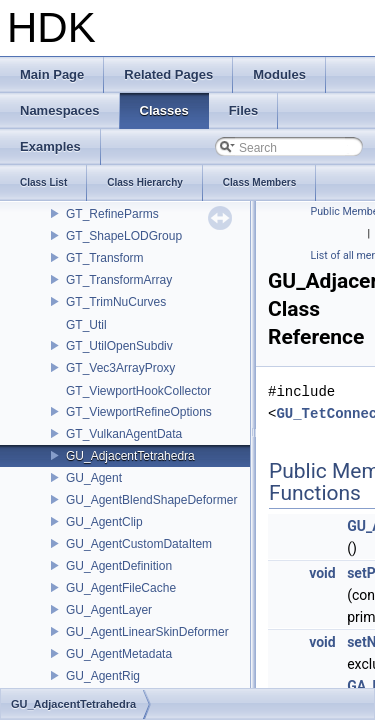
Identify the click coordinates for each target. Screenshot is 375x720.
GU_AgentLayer (109, 610)
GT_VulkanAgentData (124, 434)
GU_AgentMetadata (119, 654)
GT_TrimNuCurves (116, 302)
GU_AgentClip (104, 522)
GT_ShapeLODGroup (124, 236)
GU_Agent (94, 478)
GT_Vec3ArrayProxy (120, 368)
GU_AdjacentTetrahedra (130, 456)
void (322, 573)
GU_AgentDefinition (119, 566)
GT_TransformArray (119, 280)
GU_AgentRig (103, 676)
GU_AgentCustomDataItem (139, 544)
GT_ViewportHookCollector (138, 391)
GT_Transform (105, 258)
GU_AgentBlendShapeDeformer (151, 500)
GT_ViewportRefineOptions (139, 412)
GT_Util (86, 325)
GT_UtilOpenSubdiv (119, 346)
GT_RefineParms (112, 214)
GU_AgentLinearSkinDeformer (147, 632)
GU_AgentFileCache (121, 588)
